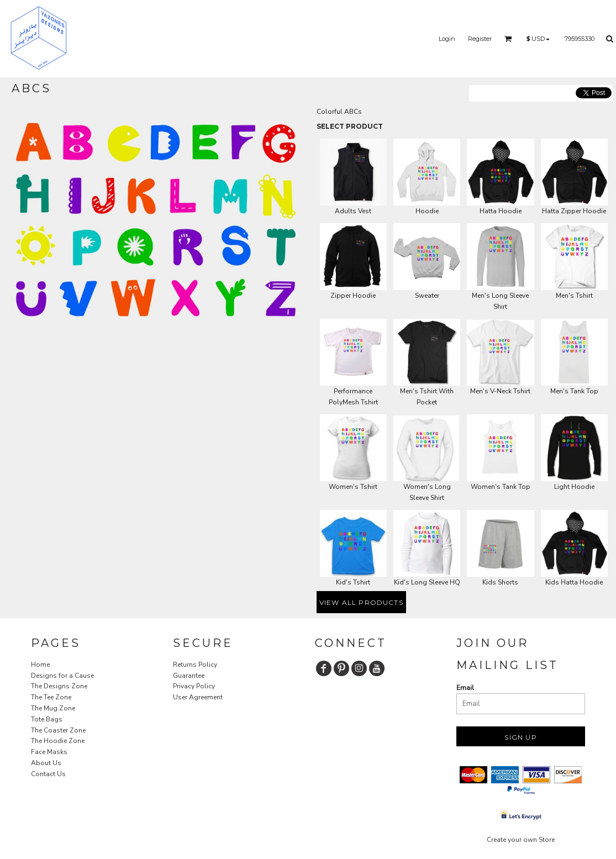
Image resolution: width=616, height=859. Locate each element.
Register (480, 39)
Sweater (427, 296)
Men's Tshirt (574, 296)
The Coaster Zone (58, 730)
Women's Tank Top (501, 487)
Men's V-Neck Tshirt (500, 391)
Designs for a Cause (62, 676)
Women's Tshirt (353, 487)
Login (447, 39)
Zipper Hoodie (353, 296)
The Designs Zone (59, 686)
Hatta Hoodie (501, 211)
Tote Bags (47, 719)
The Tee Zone (51, 697)
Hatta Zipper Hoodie (574, 211)
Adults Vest (353, 211)
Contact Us (48, 774)
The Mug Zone (53, 708)
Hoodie (427, 211)
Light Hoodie (574, 487)
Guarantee (189, 676)
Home (40, 665)
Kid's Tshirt (353, 582)
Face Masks (49, 752)
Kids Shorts (500, 582)
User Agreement (198, 697)
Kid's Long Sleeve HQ (427, 582)
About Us (46, 763)
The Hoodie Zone (58, 741)
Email (465, 688)
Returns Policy (195, 665)
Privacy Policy (194, 686)
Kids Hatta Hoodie (574, 582)
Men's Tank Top (574, 391)
